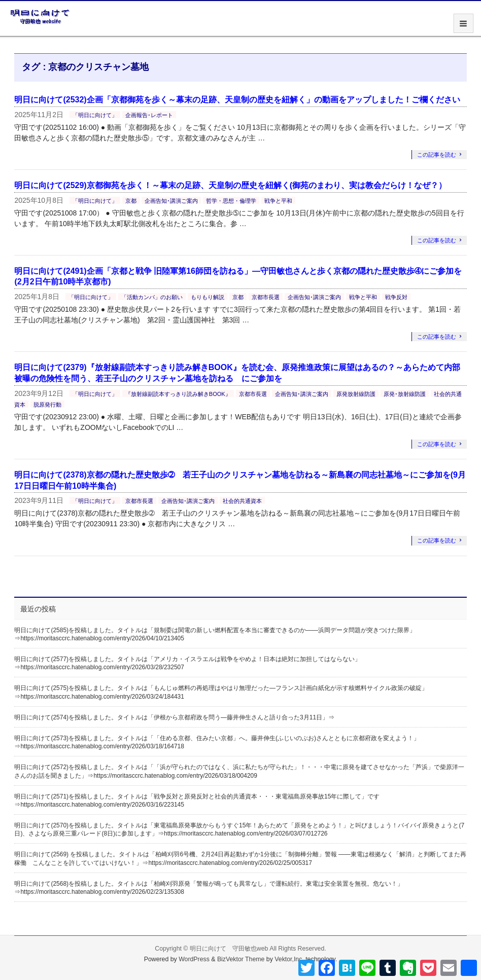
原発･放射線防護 (405, 394)
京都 (131, 201)
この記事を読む (437, 155)
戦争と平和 (278, 201)
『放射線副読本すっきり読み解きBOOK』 (178, 394)
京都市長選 (266, 297)
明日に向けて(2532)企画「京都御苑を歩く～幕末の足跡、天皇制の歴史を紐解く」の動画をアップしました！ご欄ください (237, 100)
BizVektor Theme (241, 959)
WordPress (194, 959)
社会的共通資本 (242, 501)
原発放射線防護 (356, 394)
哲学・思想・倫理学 (231, 201)
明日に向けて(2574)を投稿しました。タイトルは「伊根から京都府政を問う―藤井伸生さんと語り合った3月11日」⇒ (174, 717)
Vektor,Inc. (289, 959)
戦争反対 (396, 297)
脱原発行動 (47, 405)
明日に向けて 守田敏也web (229, 949)
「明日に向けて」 (95, 115)
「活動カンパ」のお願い (152, 297)
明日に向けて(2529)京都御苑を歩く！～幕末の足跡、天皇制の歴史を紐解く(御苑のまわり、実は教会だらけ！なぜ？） (230, 185)
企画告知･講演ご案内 (171, 201)
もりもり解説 (208, 297)
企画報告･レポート (149, 115)
